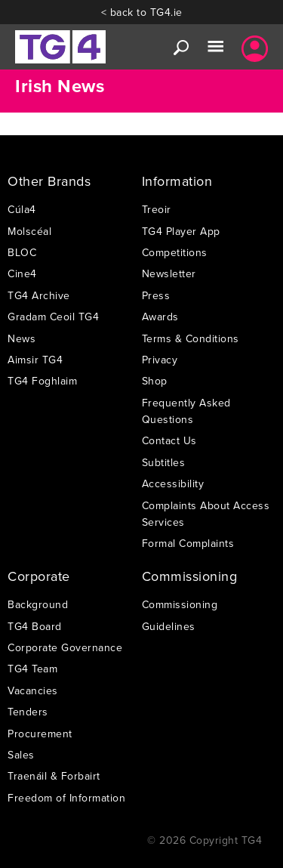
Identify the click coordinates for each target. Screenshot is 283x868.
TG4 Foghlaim (42, 381)
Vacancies (33, 690)
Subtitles (164, 462)
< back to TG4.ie (142, 12)
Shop (155, 381)
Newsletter (169, 273)
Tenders (28, 712)
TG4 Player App (181, 231)
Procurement (40, 734)
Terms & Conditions (191, 338)
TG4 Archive (39, 295)
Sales (21, 755)
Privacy (160, 360)
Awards (160, 317)
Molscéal (29, 231)
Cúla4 (22, 209)
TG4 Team (32, 669)
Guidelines (169, 626)
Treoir (157, 209)
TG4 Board (35, 626)
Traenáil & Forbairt (54, 776)
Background (38, 604)
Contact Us (169, 440)
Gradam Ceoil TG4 (53, 317)
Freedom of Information (66, 798)
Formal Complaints (188, 543)
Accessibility (173, 483)
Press (156, 295)
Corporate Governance (65, 647)
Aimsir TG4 (35, 360)
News (22, 338)
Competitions (175, 252)
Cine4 (22, 273)
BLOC (22, 252)
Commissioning (180, 604)
